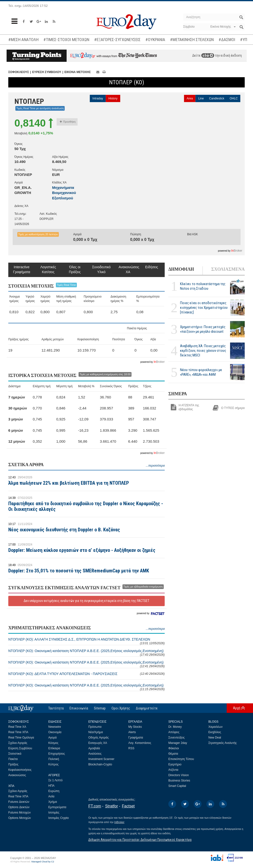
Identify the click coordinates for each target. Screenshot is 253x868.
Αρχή (237, 708)
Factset (128, 806)
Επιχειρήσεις (57, 754)
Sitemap (100, 708)
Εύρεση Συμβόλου (20, 748)
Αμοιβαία (94, 748)
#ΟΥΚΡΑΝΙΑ (155, 40)
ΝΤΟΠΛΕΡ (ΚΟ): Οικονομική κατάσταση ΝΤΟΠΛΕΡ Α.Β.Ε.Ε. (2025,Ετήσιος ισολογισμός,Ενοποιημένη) (86, 653)
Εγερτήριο (175, 764)
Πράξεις (13, 764)
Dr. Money (175, 727)
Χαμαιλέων (215, 727)
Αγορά (52, 738)
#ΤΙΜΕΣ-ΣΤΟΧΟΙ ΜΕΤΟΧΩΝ (66, 40)
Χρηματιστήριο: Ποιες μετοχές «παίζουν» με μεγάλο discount (203, 329)
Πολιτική (54, 759)
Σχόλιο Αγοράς (18, 743)
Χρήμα (53, 802)
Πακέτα (13, 759)
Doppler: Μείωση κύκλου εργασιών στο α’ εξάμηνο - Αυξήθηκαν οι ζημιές (82, 550)
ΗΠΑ (51, 786)
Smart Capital (177, 786)
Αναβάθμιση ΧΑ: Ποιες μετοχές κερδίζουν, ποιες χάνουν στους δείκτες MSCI (203, 351)
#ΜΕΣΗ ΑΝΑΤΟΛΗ (23, 40)
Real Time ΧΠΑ (18, 732)
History (113, 98)
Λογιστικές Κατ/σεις (48, 269)
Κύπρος (53, 764)
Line (201, 98)
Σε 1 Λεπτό (56, 780)
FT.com (95, 806)
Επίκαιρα (54, 748)
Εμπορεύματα (57, 807)
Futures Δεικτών (19, 802)
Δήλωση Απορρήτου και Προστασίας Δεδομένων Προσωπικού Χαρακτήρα (140, 840)
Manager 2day (178, 743)
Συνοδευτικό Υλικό (101, 269)
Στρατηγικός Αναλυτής (223, 743)
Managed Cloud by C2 (43, 862)
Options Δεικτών (19, 807)
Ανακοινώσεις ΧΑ (128, 269)
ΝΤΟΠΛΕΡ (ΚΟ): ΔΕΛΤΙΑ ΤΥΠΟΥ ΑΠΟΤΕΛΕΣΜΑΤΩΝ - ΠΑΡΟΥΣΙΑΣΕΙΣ (86, 674)
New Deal (215, 738)
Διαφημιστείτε (147, 708)
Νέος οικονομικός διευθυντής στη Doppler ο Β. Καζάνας (64, 530)
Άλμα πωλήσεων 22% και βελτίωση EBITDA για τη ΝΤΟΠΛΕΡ (69, 483)
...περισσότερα (155, 466)
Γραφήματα (136, 738)
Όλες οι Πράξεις (75, 269)
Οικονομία (55, 732)
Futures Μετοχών (20, 813)
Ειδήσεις (152, 267)
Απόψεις (174, 732)
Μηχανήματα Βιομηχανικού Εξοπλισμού (64, 193)
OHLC (234, 98)
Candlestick (217, 98)
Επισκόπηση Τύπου (181, 759)
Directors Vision (179, 775)
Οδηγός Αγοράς (99, 738)
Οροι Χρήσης (121, 708)
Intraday (98, 98)
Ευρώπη (54, 791)
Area (190, 98)
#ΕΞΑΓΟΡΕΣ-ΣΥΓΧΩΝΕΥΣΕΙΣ (117, 40)
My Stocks (135, 727)
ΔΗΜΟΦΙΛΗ (181, 269)
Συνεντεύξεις (177, 738)
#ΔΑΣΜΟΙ (227, 40)
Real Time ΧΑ (17, 727)
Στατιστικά (15, 754)
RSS (131, 748)
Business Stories (179, 781)
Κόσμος (53, 743)
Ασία (51, 796)
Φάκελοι (174, 748)
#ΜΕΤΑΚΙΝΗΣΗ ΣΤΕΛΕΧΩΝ (192, 40)
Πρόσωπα (95, 727)
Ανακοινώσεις (17, 775)
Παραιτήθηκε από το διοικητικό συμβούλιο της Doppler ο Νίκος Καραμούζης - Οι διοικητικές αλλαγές (86, 506)
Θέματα (173, 754)
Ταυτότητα (56, 708)
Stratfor (111, 806)
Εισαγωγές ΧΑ (98, 743)
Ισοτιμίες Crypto (59, 818)
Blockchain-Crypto (100, 764)
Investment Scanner (101, 759)
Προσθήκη (68, 122)
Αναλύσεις (95, 754)
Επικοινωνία (79, 708)
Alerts (132, 732)
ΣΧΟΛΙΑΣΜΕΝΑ (228, 269)
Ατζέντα (173, 770)
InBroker (119, 822)
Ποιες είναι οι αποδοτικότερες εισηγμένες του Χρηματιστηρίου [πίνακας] (204, 308)
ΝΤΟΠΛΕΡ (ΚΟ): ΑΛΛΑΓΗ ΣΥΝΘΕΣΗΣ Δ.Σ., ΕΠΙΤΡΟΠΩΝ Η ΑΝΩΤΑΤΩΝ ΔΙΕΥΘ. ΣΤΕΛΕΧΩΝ (86, 641)
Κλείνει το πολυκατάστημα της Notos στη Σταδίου (203, 286)
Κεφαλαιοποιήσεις (20, 770)
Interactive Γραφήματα (21, 269)
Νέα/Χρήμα (96, 732)
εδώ (208, 55)
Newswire (55, 727)
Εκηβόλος (215, 732)
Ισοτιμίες (54, 813)
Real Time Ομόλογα (21, 738)
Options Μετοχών (20, 818)
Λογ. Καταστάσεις (140, 743)
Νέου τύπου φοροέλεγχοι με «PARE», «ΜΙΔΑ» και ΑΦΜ (201, 372)
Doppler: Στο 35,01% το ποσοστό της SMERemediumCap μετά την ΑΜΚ (79, 571)
